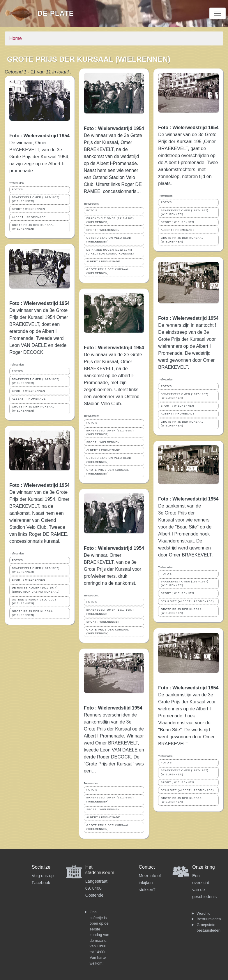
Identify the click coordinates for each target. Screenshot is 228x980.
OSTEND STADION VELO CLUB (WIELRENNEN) (34, 601)
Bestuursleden (209, 919)
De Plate (56, 13)
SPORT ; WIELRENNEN (29, 209)
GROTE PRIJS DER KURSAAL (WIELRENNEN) (33, 227)
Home (16, 38)
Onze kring (203, 867)
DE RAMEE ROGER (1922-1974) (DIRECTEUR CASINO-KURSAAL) (36, 590)
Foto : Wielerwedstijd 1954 (113, 708)
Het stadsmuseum (100, 870)
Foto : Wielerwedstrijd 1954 (39, 136)
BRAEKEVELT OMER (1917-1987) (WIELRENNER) (36, 199)
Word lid (203, 913)
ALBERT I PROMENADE (29, 217)
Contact (147, 867)
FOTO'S (17, 189)
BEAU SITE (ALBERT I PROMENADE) (187, 601)
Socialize (41, 867)
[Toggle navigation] (218, 13)
